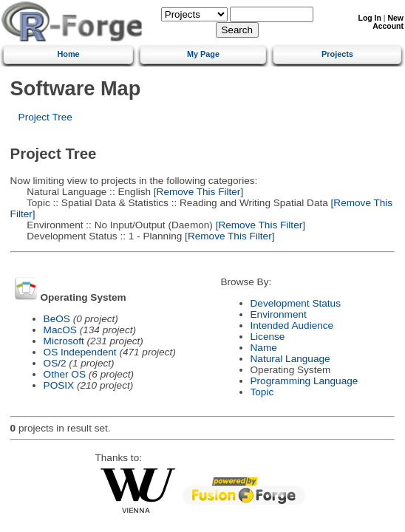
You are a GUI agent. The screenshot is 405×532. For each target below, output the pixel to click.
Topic (262, 392)
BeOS (57, 319)
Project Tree (45, 117)
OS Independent (80, 352)
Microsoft (64, 341)
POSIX (59, 385)
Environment (279, 314)
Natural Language (290, 359)
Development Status (296, 303)
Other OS (65, 374)
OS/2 (55, 363)
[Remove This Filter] (197, 192)
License (268, 337)
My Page (203, 54)
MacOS (60, 330)
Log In (370, 18)
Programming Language (304, 381)
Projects (337, 54)
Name (264, 348)
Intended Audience (292, 325)
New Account (388, 22)
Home (68, 54)
